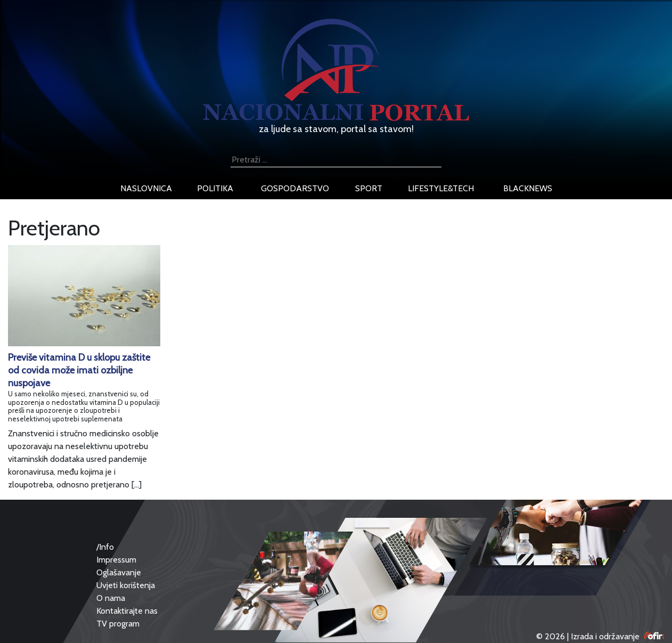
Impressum (116, 560)
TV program (118, 624)
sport (369, 188)
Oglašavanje (119, 572)
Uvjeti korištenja (126, 585)
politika (215, 188)
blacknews (528, 188)
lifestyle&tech (441, 188)
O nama (111, 598)
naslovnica (146, 188)
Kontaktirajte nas (127, 611)
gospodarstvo (295, 188)
